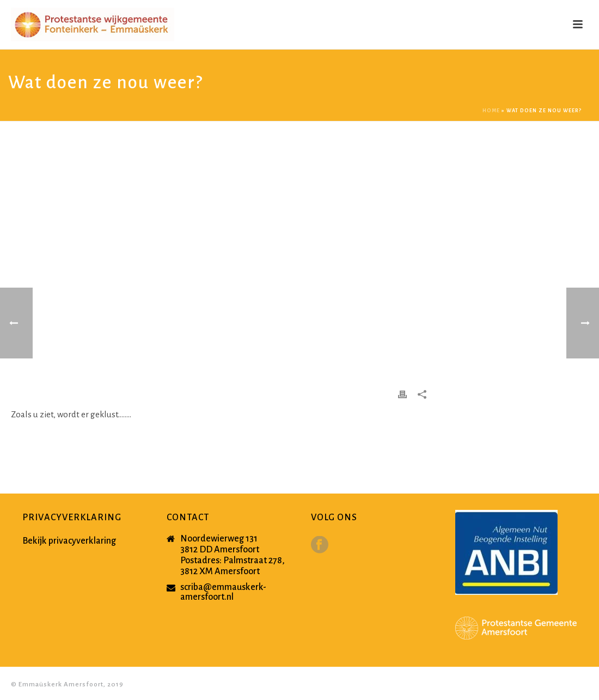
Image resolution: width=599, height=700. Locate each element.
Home (491, 111)
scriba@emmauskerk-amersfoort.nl (223, 592)
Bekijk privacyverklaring (69, 541)
